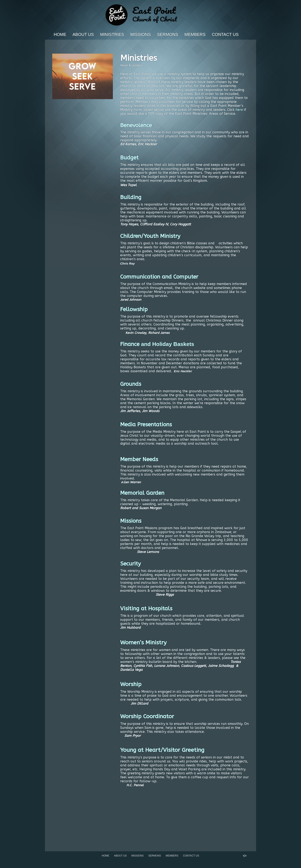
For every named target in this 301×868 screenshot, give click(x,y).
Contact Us (225, 34)
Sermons (168, 34)
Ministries (112, 34)
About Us (83, 34)
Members (195, 34)
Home (60, 34)
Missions (140, 34)
